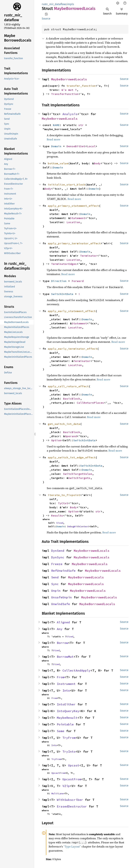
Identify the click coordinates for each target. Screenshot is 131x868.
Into (66, 690)
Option (56, 440)
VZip (66, 786)
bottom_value (58, 163)
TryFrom (69, 738)
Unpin (56, 591)
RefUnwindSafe (63, 571)
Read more (53, 139)
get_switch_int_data (64, 424)
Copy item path (46, 14)
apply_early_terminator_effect (72, 349)
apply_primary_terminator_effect (74, 243)
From (61, 677)
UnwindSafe (61, 604)
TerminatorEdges (64, 264)
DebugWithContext (78, 526)
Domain (56, 146)
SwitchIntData (62, 294)
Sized (60, 523)
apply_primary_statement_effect (73, 206)
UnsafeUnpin (61, 597)
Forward (78, 281)
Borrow (62, 643)
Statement (78, 218)
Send (55, 577)
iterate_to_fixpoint (64, 495)
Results (57, 515)
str (81, 125)
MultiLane (57, 793)
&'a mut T (69, 90)
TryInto (69, 751)
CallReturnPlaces (90, 403)
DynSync (58, 557)
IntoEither (66, 704)
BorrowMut (65, 657)
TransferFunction (65, 94)
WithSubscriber (70, 800)
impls (70, 4)
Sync (55, 584)
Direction (59, 281)
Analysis (70, 114)
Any (60, 629)
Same (61, 731)
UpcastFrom (58, 773)
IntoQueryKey (68, 711)
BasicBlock (72, 399)
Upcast (74, 765)
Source (46, 19)
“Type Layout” (72, 846)
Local (91, 146)
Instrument (66, 684)
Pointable (65, 724)
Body (97, 163)
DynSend (58, 551)
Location (73, 222)
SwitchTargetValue (78, 474)
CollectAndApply (77, 670)
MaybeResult (67, 718)
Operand (71, 436)
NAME (56, 125)
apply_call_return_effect (68, 386)
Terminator (89, 256)
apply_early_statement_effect (72, 311)
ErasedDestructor (72, 806)
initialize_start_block (67, 184)
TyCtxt (63, 503)
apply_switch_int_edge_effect (72, 457)
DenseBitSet (76, 146)
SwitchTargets (79, 478)
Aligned (63, 622)
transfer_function (81, 86)
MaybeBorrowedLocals (69, 79)
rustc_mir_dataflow (54, 4)
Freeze (57, 564)
